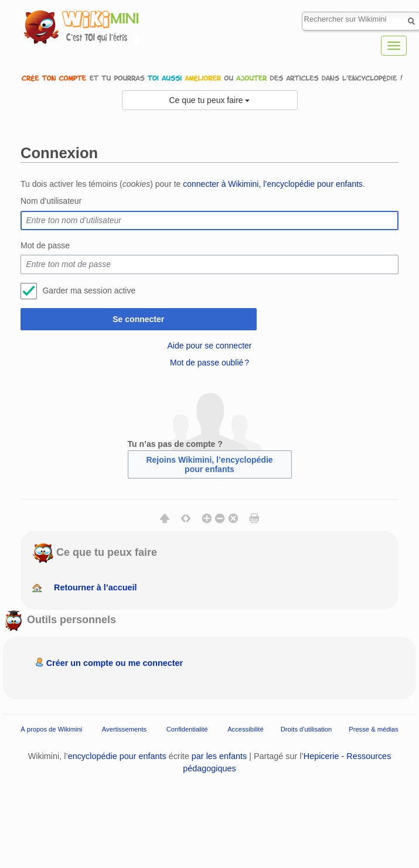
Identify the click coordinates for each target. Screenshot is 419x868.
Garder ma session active (89, 291)
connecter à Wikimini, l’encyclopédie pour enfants (273, 184)
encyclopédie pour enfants (117, 756)
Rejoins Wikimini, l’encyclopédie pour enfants (209, 464)
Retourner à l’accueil (96, 587)
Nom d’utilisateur (51, 201)
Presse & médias (374, 729)
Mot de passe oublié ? (209, 363)
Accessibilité (246, 729)
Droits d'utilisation (306, 729)
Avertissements (124, 729)
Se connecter (138, 319)
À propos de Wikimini (51, 729)
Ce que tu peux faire (210, 100)
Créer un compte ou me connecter (115, 663)
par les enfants (219, 756)
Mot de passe (45, 245)
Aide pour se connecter (210, 346)
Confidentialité (187, 729)
